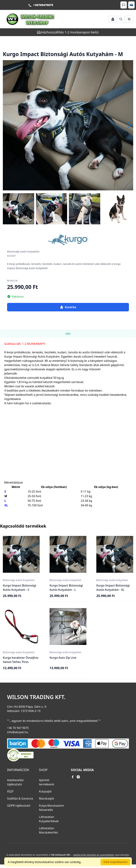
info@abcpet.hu (18, 732)
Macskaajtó (46, 798)
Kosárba (68, 307)
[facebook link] (73, 777)
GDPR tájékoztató (19, 806)
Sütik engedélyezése (115, 862)
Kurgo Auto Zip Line (63, 658)
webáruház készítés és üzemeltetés (94, 855)
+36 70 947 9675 (18, 728)
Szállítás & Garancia (20, 798)
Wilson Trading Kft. (36, 697)
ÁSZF (10, 791)
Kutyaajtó (45, 791)
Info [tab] (68, 334)
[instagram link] (78, 777)
